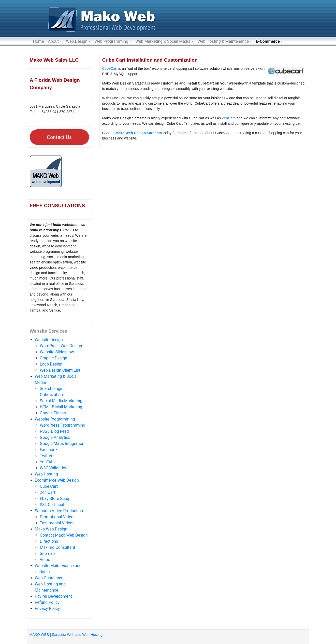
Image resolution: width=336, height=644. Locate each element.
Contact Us (59, 137)
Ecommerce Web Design (57, 480)
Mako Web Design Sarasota (139, 133)
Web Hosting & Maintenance (223, 41)
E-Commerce (268, 41)
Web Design (77, 41)
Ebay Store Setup (55, 499)
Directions (49, 541)
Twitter (46, 456)
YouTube (48, 462)
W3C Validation (54, 468)
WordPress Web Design (61, 346)
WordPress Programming (63, 425)
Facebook (49, 450)
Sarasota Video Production (59, 511)
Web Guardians (49, 578)
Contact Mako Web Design (64, 535)
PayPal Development (53, 596)
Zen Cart (48, 492)
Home (39, 41)
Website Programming (55, 419)
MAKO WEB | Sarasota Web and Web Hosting (66, 635)
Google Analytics (55, 437)
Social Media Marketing (61, 401)
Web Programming (111, 41)
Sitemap (47, 554)
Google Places (53, 413)
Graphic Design (54, 358)
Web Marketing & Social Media (163, 41)
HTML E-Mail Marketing (61, 407)
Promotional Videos (58, 517)
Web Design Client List (60, 370)
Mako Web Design (51, 529)
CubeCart (110, 68)
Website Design (49, 340)
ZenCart (228, 118)
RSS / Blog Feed (54, 431)
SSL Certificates (54, 505)
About (54, 41)
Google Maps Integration (62, 444)
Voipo (45, 560)
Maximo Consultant (58, 547)
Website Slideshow (57, 352)
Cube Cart (49, 486)
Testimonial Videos (57, 523)
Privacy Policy (47, 608)
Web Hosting (46, 474)
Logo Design (51, 364)
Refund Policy (47, 602)
